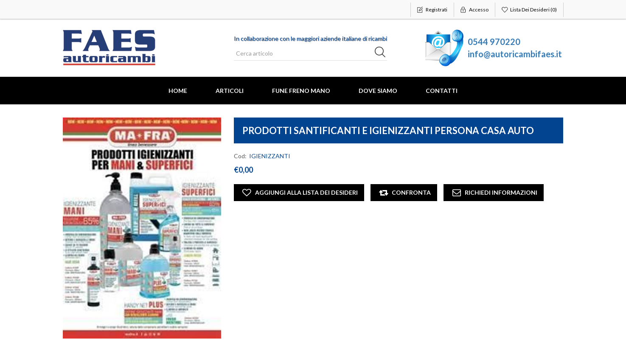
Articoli (230, 91)
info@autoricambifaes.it (515, 54)
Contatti (442, 91)
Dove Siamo (378, 91)
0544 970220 (494, 42)
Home (178, 91)
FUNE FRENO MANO (301, 91)
